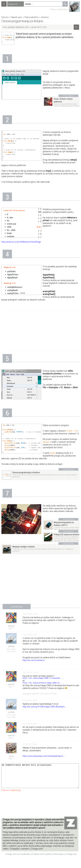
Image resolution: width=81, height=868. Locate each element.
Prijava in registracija (59, 9)
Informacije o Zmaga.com (65, 860)
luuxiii (11, 757)
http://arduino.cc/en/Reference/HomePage (21, 242)
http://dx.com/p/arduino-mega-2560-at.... (43, 684)
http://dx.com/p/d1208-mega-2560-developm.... (45, 707)
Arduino (45, 17)
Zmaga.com (13, 4)
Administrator (11, 649)
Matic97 (11, 626)
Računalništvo (32, 17)
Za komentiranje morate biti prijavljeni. (40, 779)
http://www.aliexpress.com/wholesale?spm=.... (44, 757)
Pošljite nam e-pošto (42, 860)
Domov (5, 17)
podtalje (11, 27)
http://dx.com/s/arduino (34, 660)
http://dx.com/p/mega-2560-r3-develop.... (43, 678)
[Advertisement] (40, 330)
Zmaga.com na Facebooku (18, 860)
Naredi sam (17, 17)
